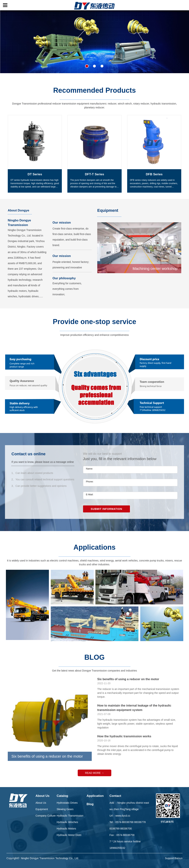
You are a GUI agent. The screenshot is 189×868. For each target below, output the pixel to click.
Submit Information (106, 509)
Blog (90, 804)
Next (185, 449)
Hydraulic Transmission (70, 816)
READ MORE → (95, 773)
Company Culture (45, 816)
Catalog (62, 796)
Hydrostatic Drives (67, 803)
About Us (42, 796)
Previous (4, 449)
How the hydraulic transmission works (124, 736)
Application (95, 796)
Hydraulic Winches (67, 822)
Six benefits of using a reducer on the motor (128, 679)
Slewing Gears (65, 809)
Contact (115, 796)
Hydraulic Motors (66, 829)
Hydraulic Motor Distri (69, 835)
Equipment (42, 809)
